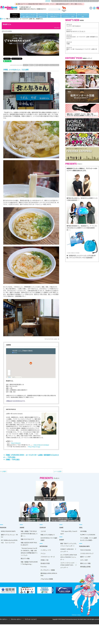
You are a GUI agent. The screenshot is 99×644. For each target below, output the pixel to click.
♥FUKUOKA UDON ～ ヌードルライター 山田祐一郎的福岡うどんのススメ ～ (82, 38)
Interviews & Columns (69, 16)
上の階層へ (4, 471)
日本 (3, 31)
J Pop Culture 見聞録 (16, 574)
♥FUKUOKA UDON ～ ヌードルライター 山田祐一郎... (22, 19)
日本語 (54, 1)
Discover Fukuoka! (54, 16)
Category (15, 16)
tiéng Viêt (86, 1)
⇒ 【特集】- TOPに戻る (11, 459)
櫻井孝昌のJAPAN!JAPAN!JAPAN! (18, 569)
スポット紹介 (22, 556)
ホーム (4, 19)
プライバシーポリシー (16, 619)
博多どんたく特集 (24, 560)
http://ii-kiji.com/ (16, 443)
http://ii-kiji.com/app (34, 447)
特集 (7, 19)
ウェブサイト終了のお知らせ (74, 26)
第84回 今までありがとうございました (76, 31)
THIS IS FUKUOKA (24, 546)
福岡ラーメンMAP (24, 553)
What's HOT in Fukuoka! (29, 16)
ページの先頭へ (58, 471)
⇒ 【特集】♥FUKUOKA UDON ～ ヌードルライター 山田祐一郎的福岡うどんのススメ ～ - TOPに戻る (31, 456)
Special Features (83, 16)
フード (10, 31)
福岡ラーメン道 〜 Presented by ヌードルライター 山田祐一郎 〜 (82, 50)
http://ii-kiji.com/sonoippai (41, 445)
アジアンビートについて (31, 619)
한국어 (58, 1)
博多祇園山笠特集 (24, 563)
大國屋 (68, 44)
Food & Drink (42, 16)
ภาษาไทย (80, 1)
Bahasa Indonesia (94, 1)
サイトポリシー (4, 619)
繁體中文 (69, 1)
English (75, 1)
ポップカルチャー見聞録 (17, 565)
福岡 (6, 31)
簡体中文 (64, 1)
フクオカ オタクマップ (25, 550)
